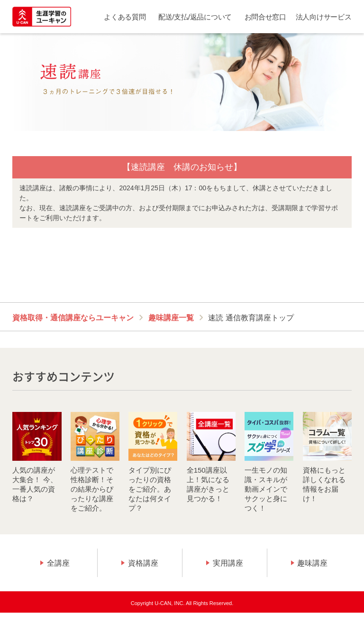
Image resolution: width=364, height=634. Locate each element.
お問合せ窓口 (265, 17)
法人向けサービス (324, 17)
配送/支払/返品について (195, 17)
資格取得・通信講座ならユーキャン (73, 318)
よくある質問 (125, 17)
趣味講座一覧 (171, 318)
